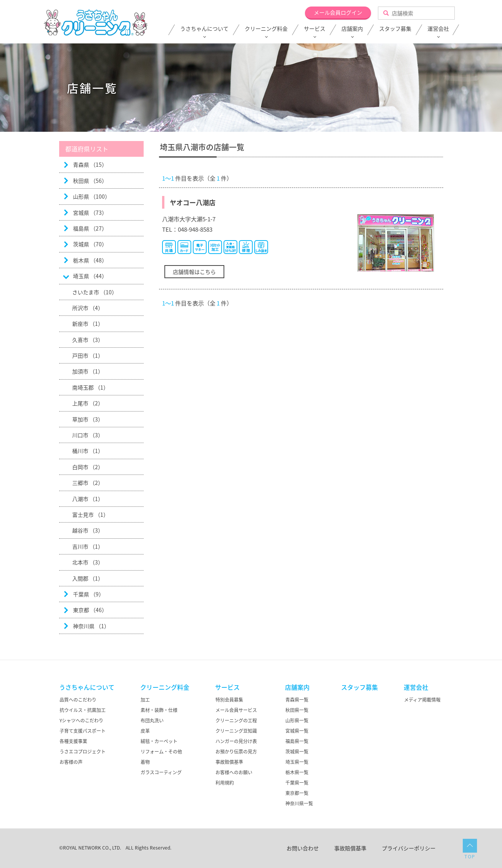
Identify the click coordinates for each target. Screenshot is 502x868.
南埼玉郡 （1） (90, 387)
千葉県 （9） (89, 594)
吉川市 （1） (88, 546)
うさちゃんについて (204, 29)
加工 (145, 700)
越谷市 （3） (88, 530)
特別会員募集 (229, 700)
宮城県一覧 (297, 731)
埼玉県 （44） (90, 276)
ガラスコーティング (161, 772)
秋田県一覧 (297, 710)
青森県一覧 (297, 700)
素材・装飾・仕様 (159, 710)
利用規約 (225, 783)
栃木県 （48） (90, 260)
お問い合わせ (303, 848)
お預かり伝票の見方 (236, 752)
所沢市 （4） (88, 308)
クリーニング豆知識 (236, 731)
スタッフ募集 (395, 29)
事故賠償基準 (229, 762)
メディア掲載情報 (422, 700)
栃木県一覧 (297, 772)
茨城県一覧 (297, 752)
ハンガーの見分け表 (236, 741)
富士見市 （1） (90, 514)
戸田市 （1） (88, 355)
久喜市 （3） (88, 340)
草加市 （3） (88, 419)
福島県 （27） (90, 228)
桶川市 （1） (88, 451)
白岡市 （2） (88, 467)
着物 (145, 762)
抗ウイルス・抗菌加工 (83, 710)
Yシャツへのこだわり (81, 720)
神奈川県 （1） (91, 626)
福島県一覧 (297, 741)
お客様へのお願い (234, 772)
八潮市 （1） (88, 499)
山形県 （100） (92, 196)
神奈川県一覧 (299, 803)
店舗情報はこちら (194, 272)
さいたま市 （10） (95, 292)
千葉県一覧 (297, 783)
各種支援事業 (73, 741)
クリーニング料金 (266, 29)
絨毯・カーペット (159, 741)
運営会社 (438, 29)
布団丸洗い (152, 720)
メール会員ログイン (338, 12)
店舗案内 (352, 29)
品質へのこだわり (78, 700)
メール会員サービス (236, 710)
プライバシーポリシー (409, 848)
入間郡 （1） (88, 578)
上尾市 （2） (88, 403)
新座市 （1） (88, 324)
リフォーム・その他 (161, 752)
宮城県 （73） (90, 212)
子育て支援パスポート (83, 731)
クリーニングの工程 (236, 720)
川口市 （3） (88, 435)
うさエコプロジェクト (83, 752)
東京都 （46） (90, 610)
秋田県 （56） (90, 181)
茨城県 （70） (90, 244)
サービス (315, 29)
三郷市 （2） (88, 483)
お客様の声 (71, 762)
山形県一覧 (297, 720)
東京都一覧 (297, 793)
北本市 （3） (88, 562)
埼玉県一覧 (297, 762)
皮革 (145, 731)
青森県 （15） (90, 164)
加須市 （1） (88, 371)
